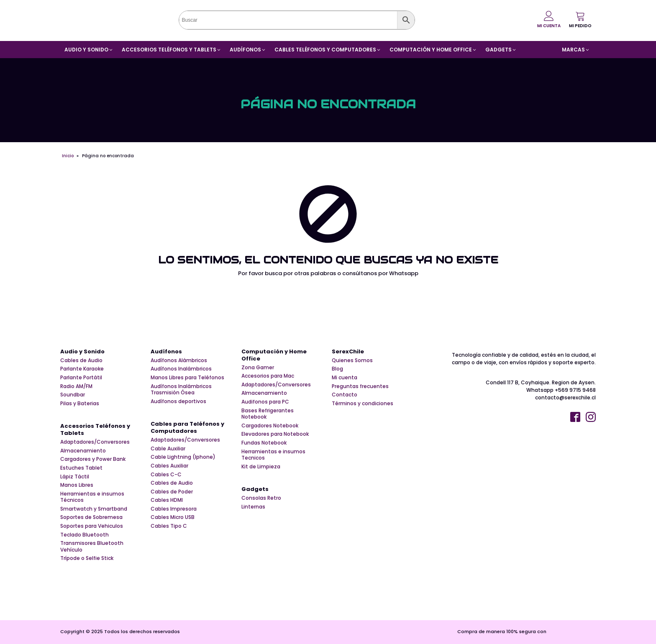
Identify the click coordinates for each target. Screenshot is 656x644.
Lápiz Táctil (75, 477)
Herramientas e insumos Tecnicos (273, 455)
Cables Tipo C (169, 526)
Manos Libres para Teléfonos (187, 378)
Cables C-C (166, 475)
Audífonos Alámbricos (179, 360)
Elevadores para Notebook (275, 434)
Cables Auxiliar (169, 466)
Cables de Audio (81, 360)
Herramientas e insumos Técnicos (92, 497)
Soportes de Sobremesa (91, 517)
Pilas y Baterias (80, 404)
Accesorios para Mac (268, 376)
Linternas (253, 507)
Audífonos (166, 352)
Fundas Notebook (264, 443)
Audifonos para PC (265, 402)
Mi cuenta (345, 378)
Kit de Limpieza (261, 467)
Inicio (68, 156)
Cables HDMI (167, 500)
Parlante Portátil (81, 378)
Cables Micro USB (173, 517)
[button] (580, 20)
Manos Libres (77, 485)
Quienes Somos (352, 360)
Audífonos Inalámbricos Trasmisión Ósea (181, 390)
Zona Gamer (258, 368)
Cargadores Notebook (270, 426)
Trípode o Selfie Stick (87, 558)
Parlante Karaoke (82, 369)
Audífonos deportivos (178, 401)
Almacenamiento (83, 451)
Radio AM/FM (76, 386)
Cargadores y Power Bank (93, 459)
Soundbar (73, 395)
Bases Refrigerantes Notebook (268, 414)
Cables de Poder (172, 492)
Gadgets (255, 489)
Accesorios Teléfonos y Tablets (95, 430)
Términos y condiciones (363, 404)
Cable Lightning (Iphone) (183, 457)
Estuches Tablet (81, 468)
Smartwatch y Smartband (94, 509)
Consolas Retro (261, 498)
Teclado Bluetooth (85, 535)
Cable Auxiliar (168, 449)
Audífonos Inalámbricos (181, 369)
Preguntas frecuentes (360, 386)
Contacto (345, 395)
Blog (337, 369)
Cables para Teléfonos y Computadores (187, 428)
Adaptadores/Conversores (95, 442)
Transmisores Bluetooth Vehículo (92, 546)
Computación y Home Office (274, 355)
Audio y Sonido (82, 352)
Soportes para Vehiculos (92, 526)
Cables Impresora (174, 509)
